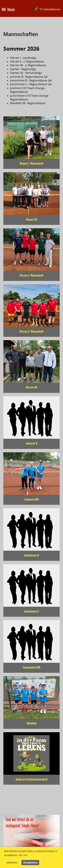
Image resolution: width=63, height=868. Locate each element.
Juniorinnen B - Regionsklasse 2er (31, 80)
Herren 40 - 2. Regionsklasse (28, 65)
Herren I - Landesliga (23, 58)
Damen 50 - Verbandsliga (26, 73)
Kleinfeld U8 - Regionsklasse (28, 103)
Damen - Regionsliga (23, 69)
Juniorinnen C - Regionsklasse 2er (31, 84)
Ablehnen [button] (12, 862)
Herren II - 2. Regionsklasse (27, 61)
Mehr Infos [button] (23, 855)
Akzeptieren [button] (30, 862)
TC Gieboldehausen (50, 9)
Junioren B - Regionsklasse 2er (29, 77)
